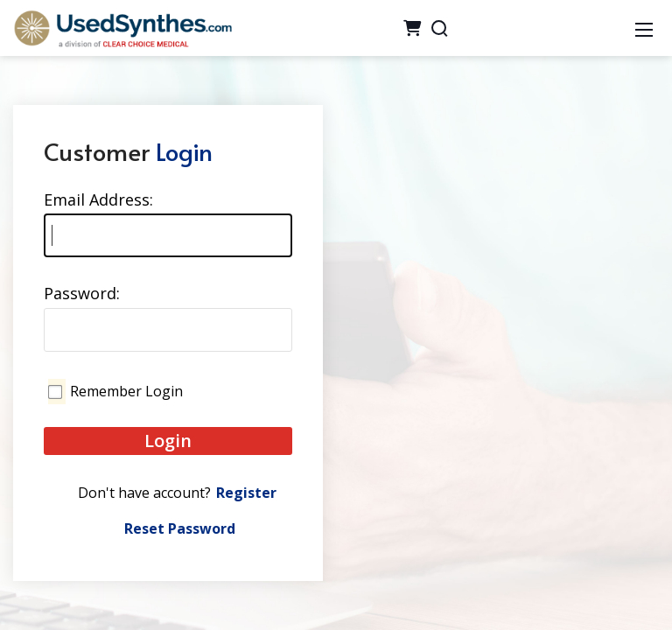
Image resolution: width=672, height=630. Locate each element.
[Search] (439, 28)
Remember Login (126, 391)
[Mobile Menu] (644, 28)
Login (168, 441)
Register (246, 493)
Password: (82, 293)
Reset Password (180, 528)
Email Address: (98, 199)
